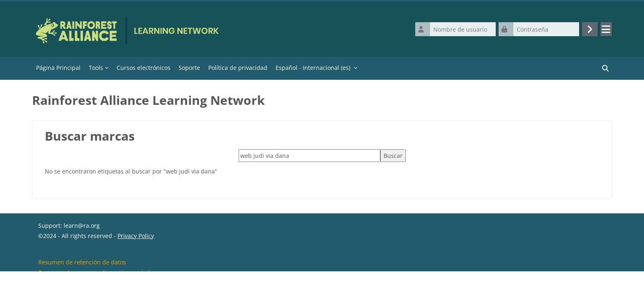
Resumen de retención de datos (82, 275)
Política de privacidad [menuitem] (238, 68)
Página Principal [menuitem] (58, 68)
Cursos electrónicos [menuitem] (144, 68)
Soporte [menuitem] (189, 68)
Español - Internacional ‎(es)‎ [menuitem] (313, 68)
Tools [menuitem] (96, 68)
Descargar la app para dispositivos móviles (97, 285)
